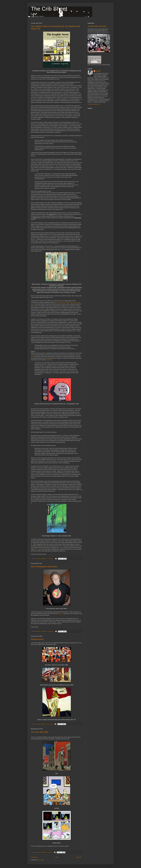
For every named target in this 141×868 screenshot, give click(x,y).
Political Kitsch (37, 639)
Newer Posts (34, 857)
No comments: (50, 559)
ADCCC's (61, 614)
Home (57, 857)
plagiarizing (49, 360)
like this (37, 549)
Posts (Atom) (41, 860)
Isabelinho (98, 71)
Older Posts (79, 857)
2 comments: (50, 852)
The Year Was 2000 (40, 732)
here (32, 356)
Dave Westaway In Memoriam (44, 567)
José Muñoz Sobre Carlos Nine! (97, 26)
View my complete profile (94, 104)
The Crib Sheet (49, 9)
